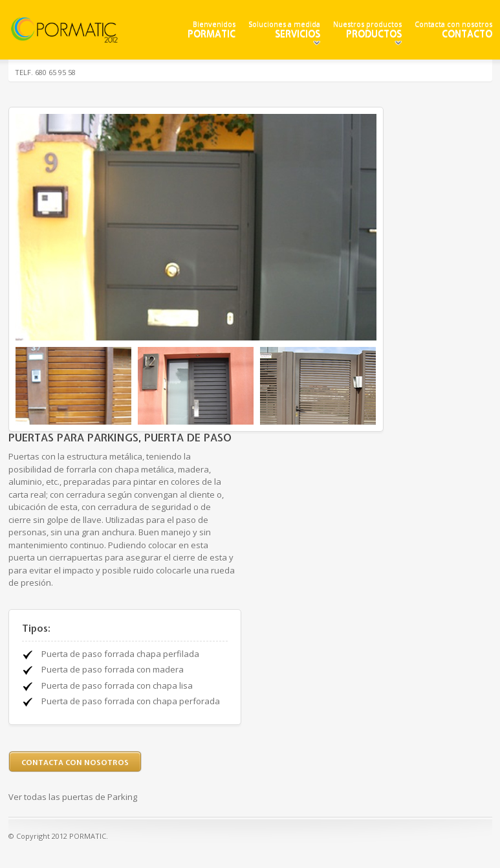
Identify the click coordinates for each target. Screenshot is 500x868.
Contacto (467, 34)
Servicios (298, 34)
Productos (374, 34)
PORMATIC (212, 34)
